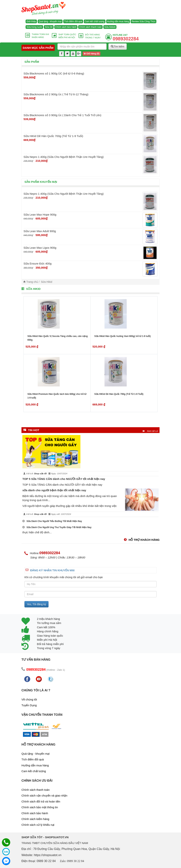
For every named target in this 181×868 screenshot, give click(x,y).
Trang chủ (32, 282)
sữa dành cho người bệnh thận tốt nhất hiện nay (54, 490)
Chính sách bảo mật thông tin (40, 807)
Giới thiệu (31, 21)
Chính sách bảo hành (66, 27)
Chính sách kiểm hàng (35, 819)
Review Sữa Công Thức (144, 21)
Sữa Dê (49, 27)
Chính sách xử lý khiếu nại (38, 825)
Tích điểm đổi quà (73, 21)
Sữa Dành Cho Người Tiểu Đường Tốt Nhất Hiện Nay (52, 521)
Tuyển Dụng (29, 705)
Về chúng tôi (29, 699)
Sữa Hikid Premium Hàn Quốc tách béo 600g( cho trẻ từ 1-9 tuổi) (57, 396)
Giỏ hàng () (91, 54)
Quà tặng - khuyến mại (50, 21)
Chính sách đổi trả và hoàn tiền (41, 801)
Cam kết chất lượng (95, 21)
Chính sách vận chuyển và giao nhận (44, 795)
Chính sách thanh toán (90, 27)
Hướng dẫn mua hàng (118, 21)
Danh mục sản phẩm (38, 48)
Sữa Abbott (110, 27)
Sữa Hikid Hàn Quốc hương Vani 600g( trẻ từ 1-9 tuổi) (123, 336)
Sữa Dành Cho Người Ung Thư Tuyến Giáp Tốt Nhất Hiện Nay (57, 527)
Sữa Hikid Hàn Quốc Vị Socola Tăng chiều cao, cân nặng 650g (58, 338)
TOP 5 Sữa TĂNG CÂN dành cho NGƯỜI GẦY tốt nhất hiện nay (64, 479)
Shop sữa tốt (40, 474)
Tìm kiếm (118, 47)
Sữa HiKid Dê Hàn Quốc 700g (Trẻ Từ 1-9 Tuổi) (119, 394)
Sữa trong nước (34, 27)
